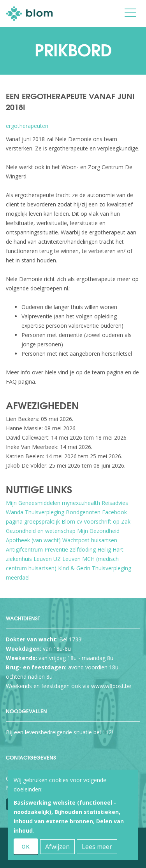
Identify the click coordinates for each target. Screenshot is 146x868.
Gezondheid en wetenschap (41, 531)
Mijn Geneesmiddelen (33, 503)
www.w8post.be (111, 686)
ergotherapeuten (27, 126)
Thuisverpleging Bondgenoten (63, 512)
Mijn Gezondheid (98, 531)
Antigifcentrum (24, 549)
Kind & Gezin (74, 568)
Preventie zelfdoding (70, 549)
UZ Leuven (67, 559)
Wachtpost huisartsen (90, 540)
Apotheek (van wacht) (33, 540)
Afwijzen (57, 847)
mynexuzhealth (81, 503)
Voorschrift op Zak (107, 521)
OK (26, 846)
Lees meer (97, 847)
